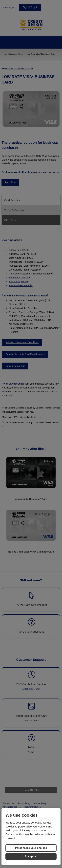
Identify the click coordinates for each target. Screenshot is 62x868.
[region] (31, 837)
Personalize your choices (31, 848)
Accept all (31, 856)
